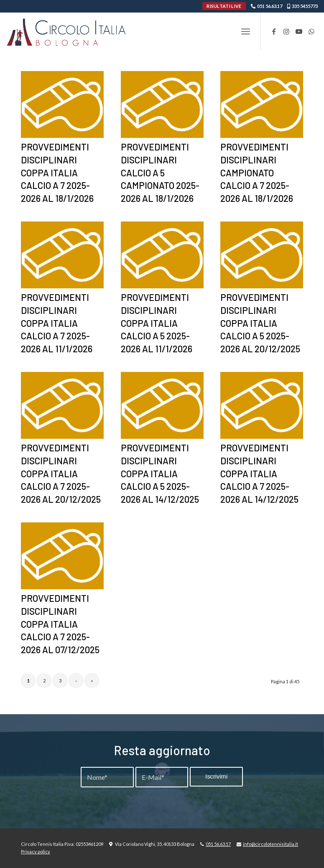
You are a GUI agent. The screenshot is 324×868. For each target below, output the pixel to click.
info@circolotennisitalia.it (270, 844)
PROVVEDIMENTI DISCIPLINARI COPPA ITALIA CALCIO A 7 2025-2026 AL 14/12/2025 (259, 473)
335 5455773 (305, 6)
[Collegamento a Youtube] (299, 31)
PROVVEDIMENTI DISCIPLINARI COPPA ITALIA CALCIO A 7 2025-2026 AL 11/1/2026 (57, 323)
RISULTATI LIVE (224, 6)
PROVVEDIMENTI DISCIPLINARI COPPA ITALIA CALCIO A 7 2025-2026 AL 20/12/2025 (61, 473)
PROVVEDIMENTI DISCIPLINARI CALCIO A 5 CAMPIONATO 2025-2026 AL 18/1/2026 (160, 172)
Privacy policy (36, 851)
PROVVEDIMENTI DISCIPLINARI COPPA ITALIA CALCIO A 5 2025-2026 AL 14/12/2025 (160, 473)
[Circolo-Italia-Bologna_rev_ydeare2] (67, 31)
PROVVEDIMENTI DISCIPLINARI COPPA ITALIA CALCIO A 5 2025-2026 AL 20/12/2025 (260, 323)
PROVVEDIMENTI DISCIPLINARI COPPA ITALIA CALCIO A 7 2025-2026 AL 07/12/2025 (60, 624)
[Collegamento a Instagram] (286, 31)
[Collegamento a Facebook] (274, 31)
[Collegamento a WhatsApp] (311, 31)
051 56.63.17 (270, 6)
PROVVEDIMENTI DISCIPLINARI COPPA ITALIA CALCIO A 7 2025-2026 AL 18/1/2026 (57, 172)
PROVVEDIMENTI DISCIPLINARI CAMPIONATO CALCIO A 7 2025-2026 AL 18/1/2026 (257, 172)
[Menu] (246, 31)
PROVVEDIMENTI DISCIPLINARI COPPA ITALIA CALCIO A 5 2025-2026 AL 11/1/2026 (157, 323)
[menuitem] (246, 31)
